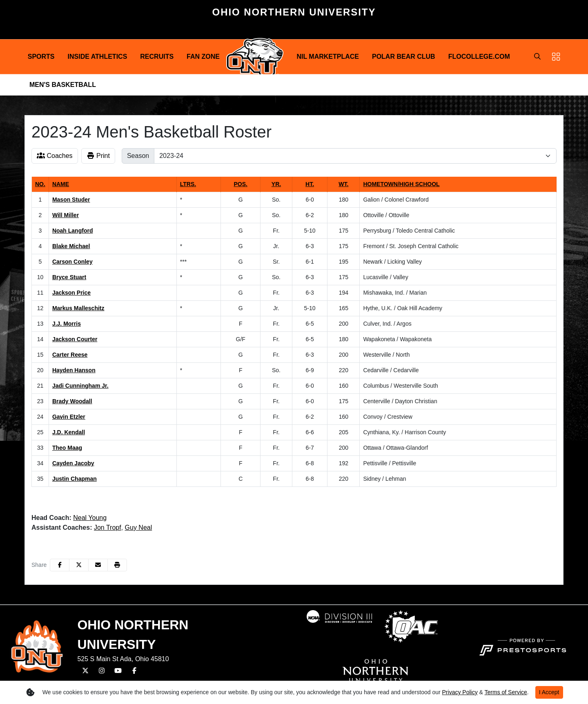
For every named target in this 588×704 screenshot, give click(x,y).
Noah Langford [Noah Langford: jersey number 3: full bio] (73, 231)
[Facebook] (134, 671)
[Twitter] (85, 671)
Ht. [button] (310, 184)
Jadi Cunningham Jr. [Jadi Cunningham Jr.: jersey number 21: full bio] (80, 386)
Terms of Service (506, 692)
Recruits (157, 57)
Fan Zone (203, 57)
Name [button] (61, 184)
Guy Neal (139, 527)
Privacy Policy (460, 692)
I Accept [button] (549, 692)
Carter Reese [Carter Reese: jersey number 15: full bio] (70, 355)
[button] (41, 57)
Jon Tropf (108, 527)
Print (98, 156)
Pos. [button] (240, 184)
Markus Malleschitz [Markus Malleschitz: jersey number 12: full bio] (78, 308)
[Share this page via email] (98, 565)
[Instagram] (102, 671)
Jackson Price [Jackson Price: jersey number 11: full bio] (71, 293)
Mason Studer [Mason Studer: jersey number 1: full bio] (71, 200)
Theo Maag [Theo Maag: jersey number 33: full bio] (67, 448)
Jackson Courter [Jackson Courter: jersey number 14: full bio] (75, 339)
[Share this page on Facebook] (60, 565)
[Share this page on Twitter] (79, 565)
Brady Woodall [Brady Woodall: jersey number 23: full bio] (72, 401)
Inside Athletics (98, 57)
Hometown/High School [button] (401, 184)
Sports (41, 57)
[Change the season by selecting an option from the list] (355, 156)
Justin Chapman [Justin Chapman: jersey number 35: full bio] (75, 479)
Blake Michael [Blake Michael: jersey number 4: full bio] (71, 246)
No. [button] (40, 184)
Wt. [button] (343, 184)
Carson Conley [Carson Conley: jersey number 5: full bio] (72, 262)
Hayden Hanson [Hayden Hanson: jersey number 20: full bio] (74, 370)
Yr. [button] (276, 184)
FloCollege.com (479, 57)
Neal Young (90, 518)
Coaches (55, 156)
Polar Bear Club (404, 57)
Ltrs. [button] (188, 184)
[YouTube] (118, 671)
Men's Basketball (63, 85)
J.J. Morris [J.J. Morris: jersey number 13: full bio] (67, 324)
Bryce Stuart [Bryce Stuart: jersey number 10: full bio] (69, 277)
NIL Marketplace (328, 57)
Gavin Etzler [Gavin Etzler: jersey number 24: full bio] (69, 417)
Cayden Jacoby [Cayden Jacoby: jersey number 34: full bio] (73, 463)
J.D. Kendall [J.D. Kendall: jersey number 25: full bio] (69, 432)
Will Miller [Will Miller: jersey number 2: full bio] (66, 215)
